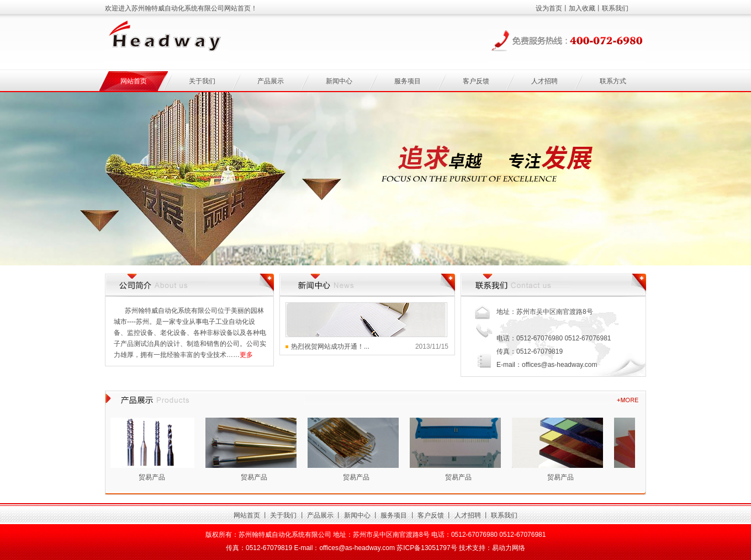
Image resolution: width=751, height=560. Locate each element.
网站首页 (134, 81)
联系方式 (613, 81)
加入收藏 (582, 8)
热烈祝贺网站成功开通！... (330, 346)
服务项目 (408, 81)
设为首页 (549, 8)
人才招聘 (544, 81)
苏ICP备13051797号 (427, 548)
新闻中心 (339, 81)
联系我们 (615, 8)
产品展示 (271, 81)
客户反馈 (476, 81)
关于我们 (202, 81)
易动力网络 (509, 548)
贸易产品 (154, 477)
